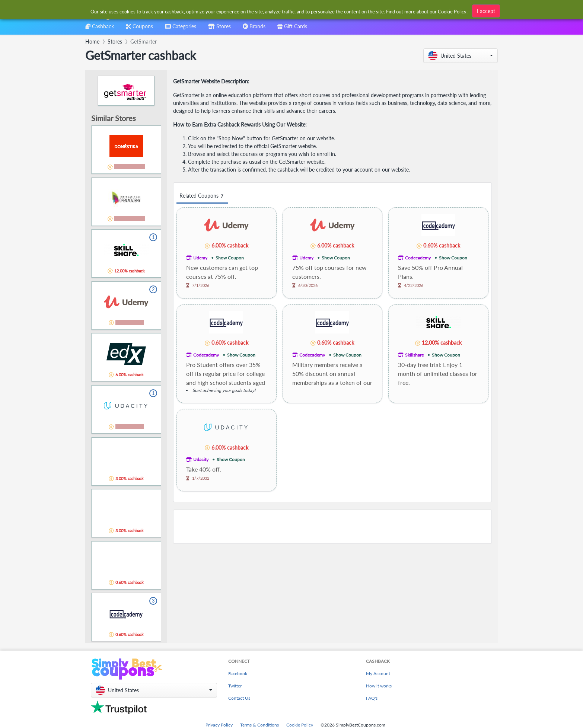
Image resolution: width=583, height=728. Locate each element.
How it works (379, 686)
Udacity (201, 459)
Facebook (238, 673)
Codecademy (418, 258)
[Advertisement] (332, 527)
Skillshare (414, 355)
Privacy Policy (219, 725)
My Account (378, 673)
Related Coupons (202, 196)
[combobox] (279, 11)
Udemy (200, 258)
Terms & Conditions (259, 725)
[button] (461, 56)
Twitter (235, 686)
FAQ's (372, 698)
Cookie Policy (300, 725)
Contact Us (239, 698)
